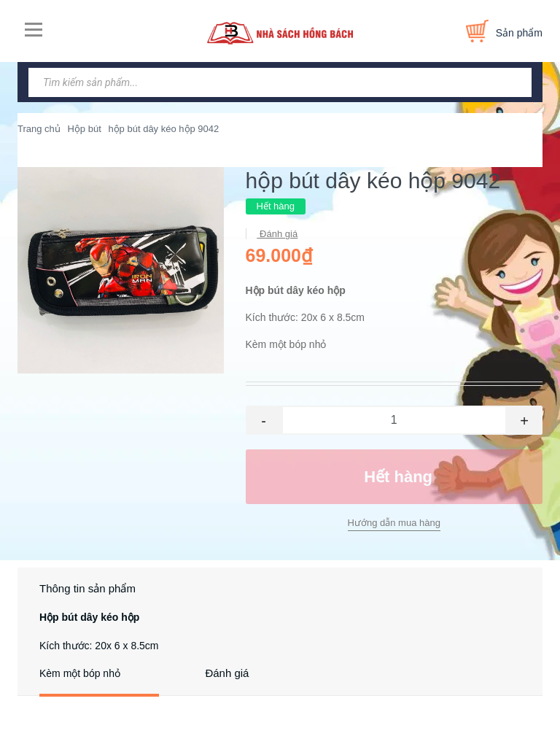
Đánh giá (278, 234)
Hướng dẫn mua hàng (394, 523)
